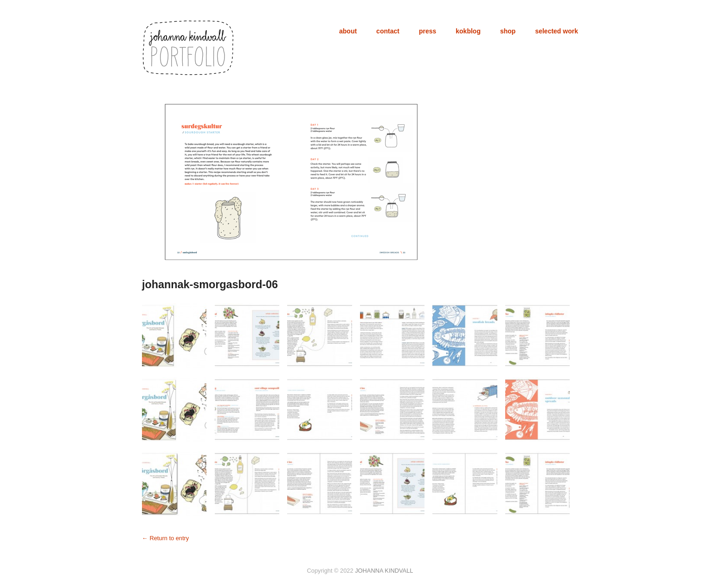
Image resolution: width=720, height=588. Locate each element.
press (427, 31)
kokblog (468, 31)
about (348, 31)
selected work (556, 31)
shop (508, 31)
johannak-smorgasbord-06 (210, 284)
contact (388, 31)
